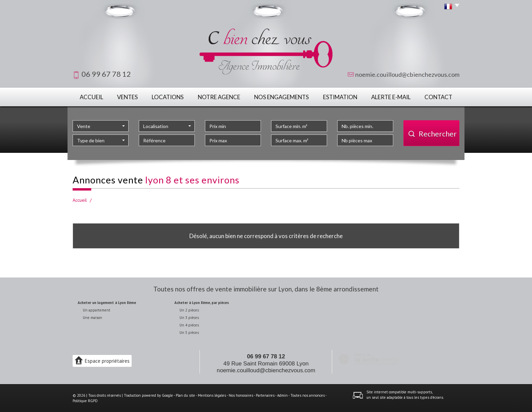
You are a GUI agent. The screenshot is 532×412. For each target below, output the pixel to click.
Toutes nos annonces (308, 395)
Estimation (340, 97)
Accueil (91, 97)
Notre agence (219, 97)
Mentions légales (212, 395)
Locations (168, 97)
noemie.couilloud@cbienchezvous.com (407, 74)
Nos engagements (281, 97)
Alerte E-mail (391, 97)
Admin (282, 395)
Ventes (127, 97)
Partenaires (265, 395)
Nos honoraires (241, 395)
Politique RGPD (85, 401)
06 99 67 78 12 (266, 356)
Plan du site (185, 395)
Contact (438, 97)
